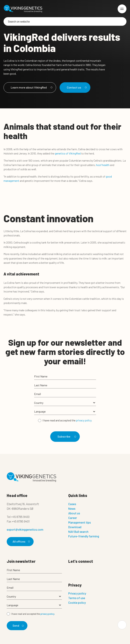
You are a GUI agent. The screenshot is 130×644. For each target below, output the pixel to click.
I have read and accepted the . (67, 420)
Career (73, 518)
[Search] (65, 21)
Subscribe (66, 436)
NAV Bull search (78, 532)
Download (75, 527)
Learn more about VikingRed (31, 87)
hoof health (103, 165)
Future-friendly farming (84, 536)
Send (18, 625)
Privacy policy (77, 593)
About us (74, 513)
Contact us (76, 87)
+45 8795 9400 (20, 517)
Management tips (80, 522)
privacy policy (84, 420)
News (72, 508)
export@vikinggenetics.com (25, 529)
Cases (72, 504)
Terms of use (77, 598)
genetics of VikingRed (68, 153)
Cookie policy (77, 602)
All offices (21, 541)
